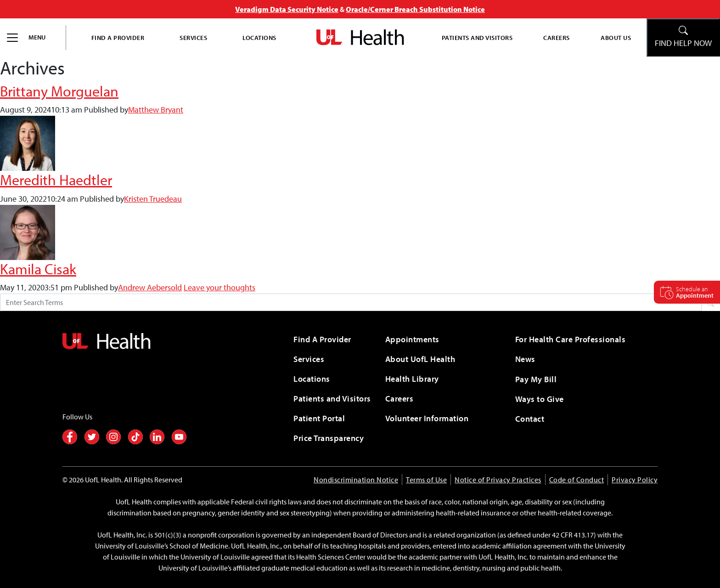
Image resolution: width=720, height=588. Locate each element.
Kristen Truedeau (153, 199)
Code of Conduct (577, 480)
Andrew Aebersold (150, 287)
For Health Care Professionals (571, 339)
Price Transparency (329, 438)
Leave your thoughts (219, 287)
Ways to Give (540, 399)
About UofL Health (420, 359)
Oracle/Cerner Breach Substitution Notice (415, 9)
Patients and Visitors (477, 37)
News (525, 359)
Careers (557, 37)
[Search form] (351, 302)
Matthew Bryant (156, 110)
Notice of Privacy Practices (498, 480)
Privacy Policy (635, 480)
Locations (259, 37)
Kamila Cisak (38, 269)
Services (193, 37)
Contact (530, 419)
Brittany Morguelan (59, 91)
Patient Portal (319, 418)
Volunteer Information (427, 418)
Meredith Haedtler (56, 180)
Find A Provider (118, 37)
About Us (616, 37)
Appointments (412, 339)
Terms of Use (426, 480)
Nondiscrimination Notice (356, 480)
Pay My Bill (536, 379)
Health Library (412, 379)
